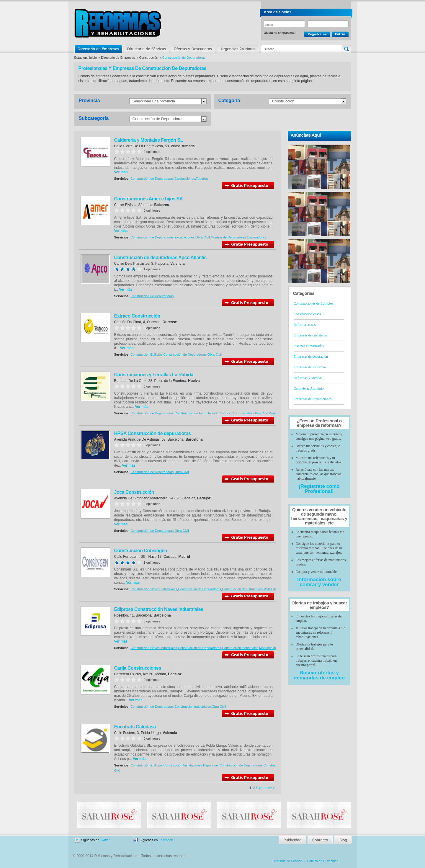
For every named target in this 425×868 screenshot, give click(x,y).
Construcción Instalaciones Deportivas (191, 765)
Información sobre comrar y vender (319, 582)
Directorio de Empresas (99, 49)
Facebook (166, 840)
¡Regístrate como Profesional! (319, 489)
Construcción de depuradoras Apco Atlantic (160, 258)
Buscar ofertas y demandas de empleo (319, 675)
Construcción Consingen (141, 551)
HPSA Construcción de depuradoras (153, 433)
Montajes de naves (273, 648)
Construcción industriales (234, 413)
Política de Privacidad (323, 861)
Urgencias (238, 49)
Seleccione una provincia (154, 101)
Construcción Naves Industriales (154, 589)
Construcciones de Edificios (314, 303)
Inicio (93, 58)
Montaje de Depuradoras (229, 237)
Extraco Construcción (137, 316)
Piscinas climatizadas (309, 346)
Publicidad (293, 840)
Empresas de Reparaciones (313, 399)
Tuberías (202, 179)
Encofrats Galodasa (135, 727)
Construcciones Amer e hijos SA (148, 199)
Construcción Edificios (146, 354)
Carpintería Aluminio (309, 388)
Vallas (268, 589)
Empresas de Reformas (310, 367)
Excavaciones (184, 237)
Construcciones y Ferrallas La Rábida (154, 375)
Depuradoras (257, 237)
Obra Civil (202, 237)
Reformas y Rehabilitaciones (118, 23)
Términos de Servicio (287, 861)
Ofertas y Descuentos (193, 49)
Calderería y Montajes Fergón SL (149, 140)
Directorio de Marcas (146, 49)
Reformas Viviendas (308, 378)
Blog (342, 840)
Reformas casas (305, 325)
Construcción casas (307, 314)
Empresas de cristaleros (310, 335)
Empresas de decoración (311, 357)
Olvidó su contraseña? (280, 33)
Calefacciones (185, 179)
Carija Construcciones (138, 668)
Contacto (320, 840)
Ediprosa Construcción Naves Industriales (159, 609)
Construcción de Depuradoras (158, 119)
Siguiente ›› (266, 788)
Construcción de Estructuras (195, 413)
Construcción (148, 58)
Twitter (105, 840)
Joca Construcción (134, 492)
